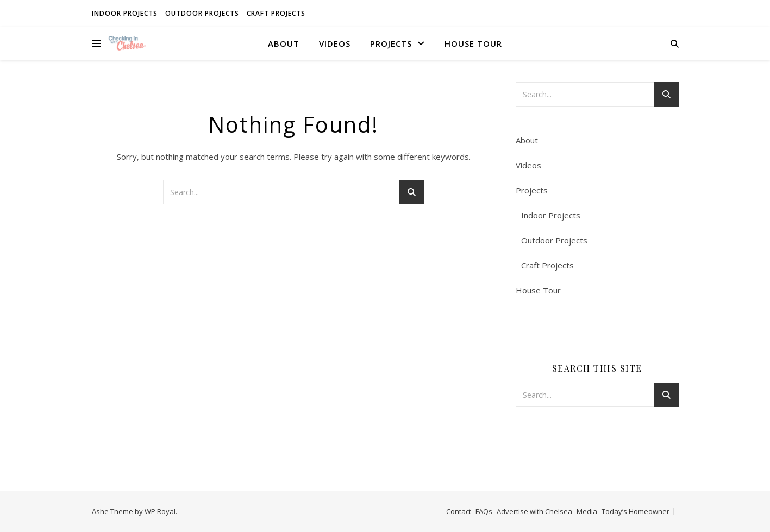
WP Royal (160, 511)
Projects (391, 43)
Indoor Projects (125, 13)
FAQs (484, 511)
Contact (459, 511)
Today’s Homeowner (636, 511)
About (284, 43)
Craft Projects (276, 13)
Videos (335, 43)
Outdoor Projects (202, 13)
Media (587, 511)
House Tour (473, 43)
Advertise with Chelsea (534, 511)
